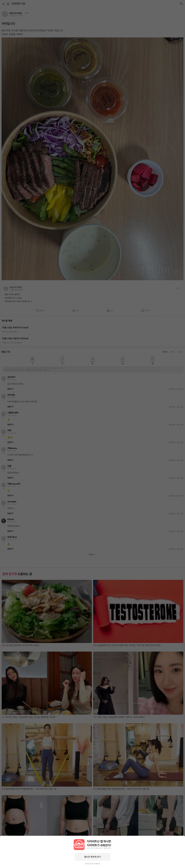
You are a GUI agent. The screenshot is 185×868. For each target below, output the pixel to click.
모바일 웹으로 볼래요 (92, 864)
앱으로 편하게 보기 (92, 857)
